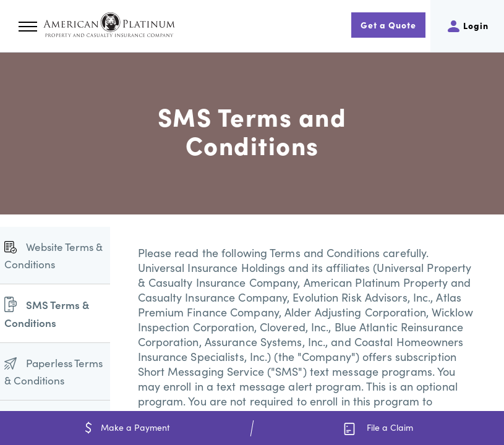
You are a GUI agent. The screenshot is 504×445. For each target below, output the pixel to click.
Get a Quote (388, 25)
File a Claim (378, 428)
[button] (28, 27)
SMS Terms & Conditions (47, 313)
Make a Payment (126, 427)
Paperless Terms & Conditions (53, 371)
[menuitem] (55, 256)
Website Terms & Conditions (53, 255)
